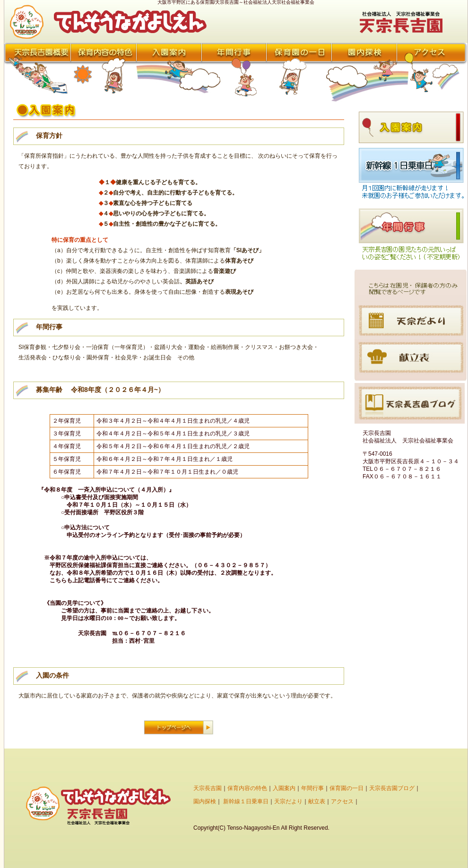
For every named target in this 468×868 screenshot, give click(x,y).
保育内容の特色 (247, 788)
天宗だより (288, 801)
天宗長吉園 (208, 788)
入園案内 (284, 788)
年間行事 (312, 788)
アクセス (342, 801)
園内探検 (205, 801)
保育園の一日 (347, 788)
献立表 (317, 801)
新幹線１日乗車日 (246, 801)
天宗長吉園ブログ (392, 788)
